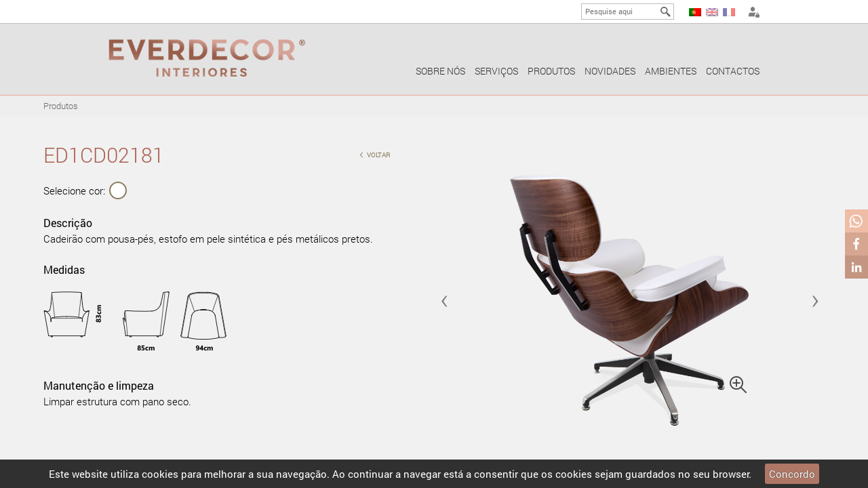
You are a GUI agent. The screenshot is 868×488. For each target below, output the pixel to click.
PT (695, 12)
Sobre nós (440, 71)
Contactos (733, 71)
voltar (375, 154)
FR (729, 12)
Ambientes (671, 71)
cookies (160, 474)
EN (712, 12)
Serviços (496, 71)
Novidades (610, 71)
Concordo (792, 474)
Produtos (551, 71)
